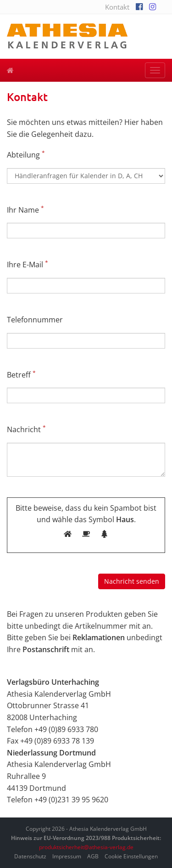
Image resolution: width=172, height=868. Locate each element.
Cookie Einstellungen (131, 856)
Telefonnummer (35, 320)
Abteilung (26, 155)
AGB (93, 856)
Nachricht (26, 429)
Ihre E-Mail (28, 264)
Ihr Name (25, 210)
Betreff (21, 375)
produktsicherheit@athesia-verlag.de (86, 847)
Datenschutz (30, 856)
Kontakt (117, 7)
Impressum (67, 856)
